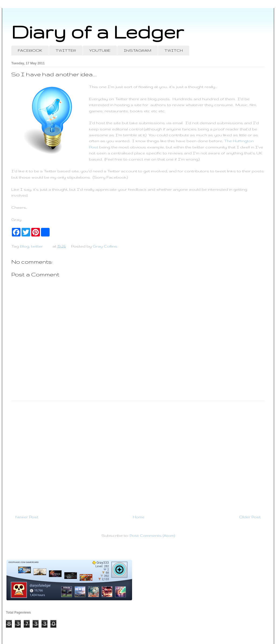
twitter (37, 246)
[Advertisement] (138, 455)
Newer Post (27, 517)
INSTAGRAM (137, 50)
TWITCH (174, 50)
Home (139, 517)
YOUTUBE (100, 50)
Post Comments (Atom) (152, 535)
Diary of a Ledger (98, 32)
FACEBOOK (30, 50)
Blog (25, 246)
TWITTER (66, 50)
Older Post (250, 517)
